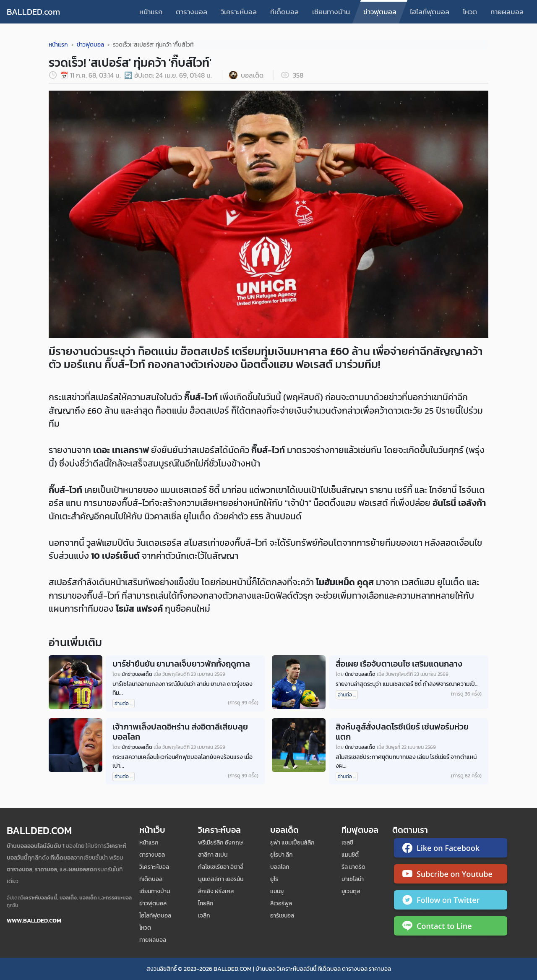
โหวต (470, 12)
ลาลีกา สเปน (213, 855)
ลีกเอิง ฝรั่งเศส (216, 891)
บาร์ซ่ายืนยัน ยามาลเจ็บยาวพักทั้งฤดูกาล (181, 664)
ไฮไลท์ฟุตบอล (430, 12)
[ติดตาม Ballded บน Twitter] (451, 902)
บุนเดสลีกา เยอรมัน (221, 879)
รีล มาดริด (353, 867)
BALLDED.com (33, 12)
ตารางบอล (192, 12)
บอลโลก (280, 867)
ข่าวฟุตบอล (380, 12)
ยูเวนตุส (351, 891)
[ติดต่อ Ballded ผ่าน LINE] (451, 928)
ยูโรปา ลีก (282, 855)
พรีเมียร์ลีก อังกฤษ (220, 843)
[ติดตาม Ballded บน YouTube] (451, 876)
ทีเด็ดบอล (284, 12)
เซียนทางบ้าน (331, 12)
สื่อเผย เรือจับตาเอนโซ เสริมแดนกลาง (399, 664)
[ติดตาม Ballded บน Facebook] (451, 850)
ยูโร (274, 879)
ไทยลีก (206, 903)
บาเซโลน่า (353, 879)
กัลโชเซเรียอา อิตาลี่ (221, 867)
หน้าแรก (151, 12)
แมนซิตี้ (350, 855)
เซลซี (347, 843)
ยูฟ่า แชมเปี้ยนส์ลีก (292, 843)
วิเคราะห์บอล (239, 12)
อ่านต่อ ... (124, 704)
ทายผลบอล (507, 12)
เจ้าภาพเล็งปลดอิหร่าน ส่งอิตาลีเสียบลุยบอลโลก (180, 732)
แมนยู (277, 891)
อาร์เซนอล (282, 916)
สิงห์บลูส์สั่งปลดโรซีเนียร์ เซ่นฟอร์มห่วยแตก (402, 732)
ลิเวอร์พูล (281, 903)
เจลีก (204, 916)
